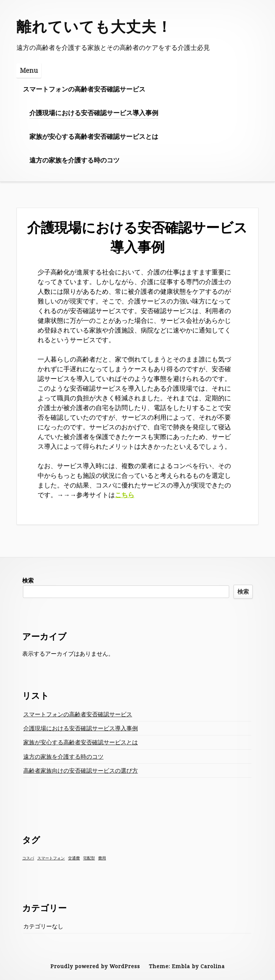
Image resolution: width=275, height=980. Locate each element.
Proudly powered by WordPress (95, 966)
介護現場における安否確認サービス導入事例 (94, 113)
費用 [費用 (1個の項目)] (102, 858)
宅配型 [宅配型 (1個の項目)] (89, 858)
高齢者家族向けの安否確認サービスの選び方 (81, 771)
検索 (28, 580)
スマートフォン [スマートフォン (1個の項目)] (51, 858)
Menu (29, 70)
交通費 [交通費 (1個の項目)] (74, 858)
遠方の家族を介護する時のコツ (74, 160)
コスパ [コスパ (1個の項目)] (28, 858)
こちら (125, 495)
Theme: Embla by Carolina (187, 966)
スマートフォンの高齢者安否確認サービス (84, 89)
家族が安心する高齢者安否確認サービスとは (94, 136)
